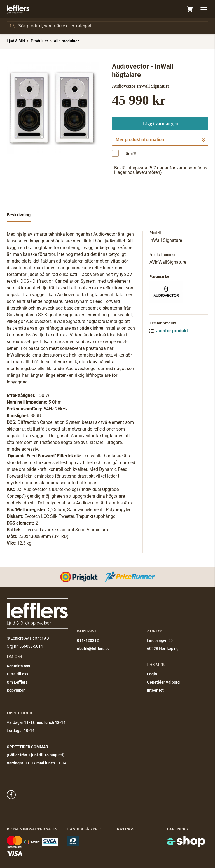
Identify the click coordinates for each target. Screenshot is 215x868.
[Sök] (107, 26)
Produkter (39, 41)
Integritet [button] (155, 690)
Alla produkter (66, 41)
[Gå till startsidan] (18, 9)
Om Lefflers (17, 682)
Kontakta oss (18, 666)
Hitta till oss (17, 674)
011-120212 (88, 640)
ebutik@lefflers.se (93, 649)
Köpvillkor (16, 690)
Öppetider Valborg (163, 682)
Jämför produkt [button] (169, 331)
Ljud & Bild (16, 41)
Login (152, 674)
